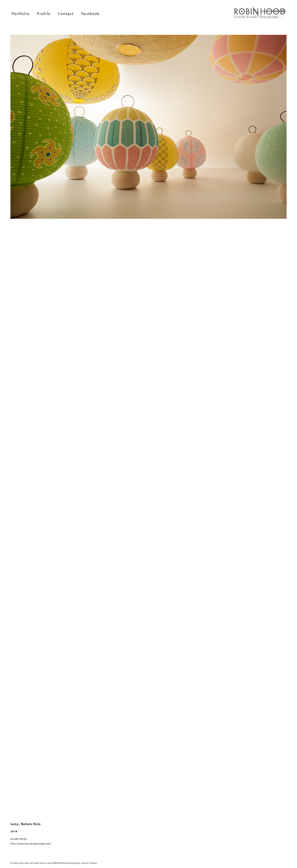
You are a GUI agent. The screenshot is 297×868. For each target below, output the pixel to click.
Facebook (90, 14)
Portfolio (21, 14)
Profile (44, 14)
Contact (66, 14)
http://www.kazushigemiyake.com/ (31, 844)
